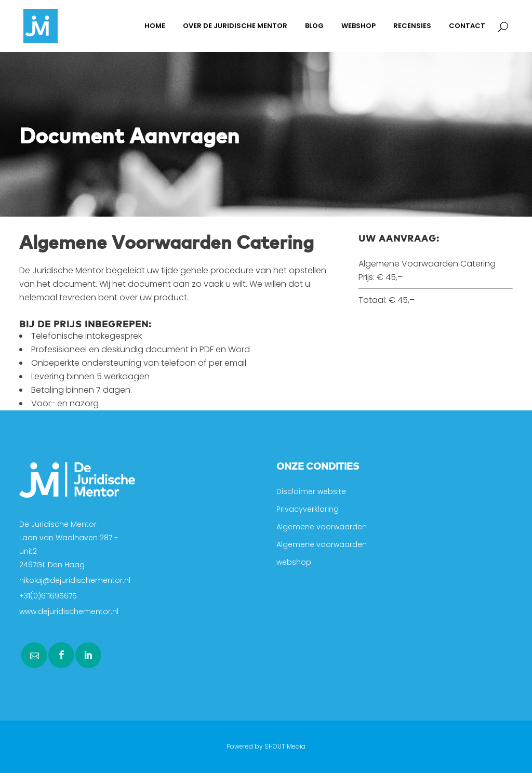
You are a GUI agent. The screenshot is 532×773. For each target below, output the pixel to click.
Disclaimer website (311, 491)
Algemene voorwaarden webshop (322, 553)
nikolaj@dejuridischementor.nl (75, 580)
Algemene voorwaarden (322, 527)
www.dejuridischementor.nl (69, 611)
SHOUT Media (285, 746)
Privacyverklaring (308, 509)
